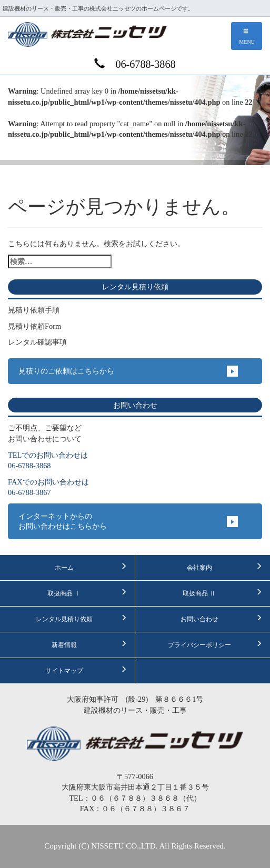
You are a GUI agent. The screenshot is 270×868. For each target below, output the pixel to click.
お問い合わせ (221, 619)
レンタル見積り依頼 (81, 619)
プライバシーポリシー (215, 644)
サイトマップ (86, 670)
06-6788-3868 (135, 64)
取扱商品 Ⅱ (222, 593)
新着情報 (89, 644)
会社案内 (224, 567)
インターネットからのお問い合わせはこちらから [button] (63, 521)
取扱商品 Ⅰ (87, 593)
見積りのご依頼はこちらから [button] (66, 371)
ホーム (91, 567)
